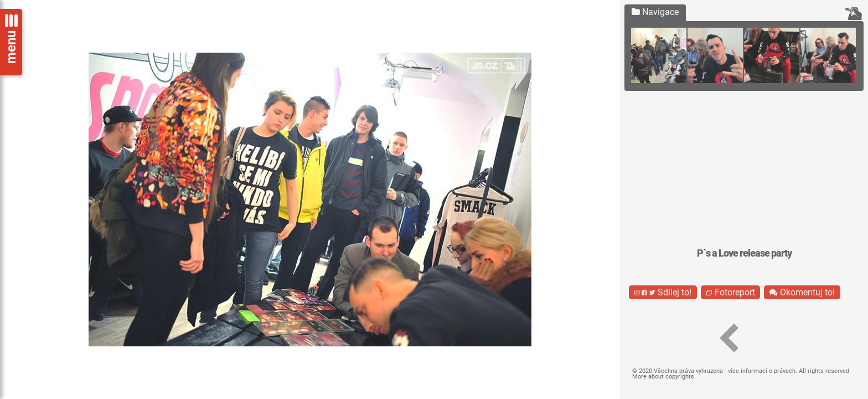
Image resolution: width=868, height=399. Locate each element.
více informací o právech (762, 371)
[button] (728, 339)
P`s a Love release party (744, 253)
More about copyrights (663, 377)
